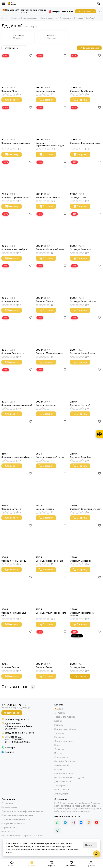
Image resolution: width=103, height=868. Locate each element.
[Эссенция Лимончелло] (17, 331)
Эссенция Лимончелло (13, 353)
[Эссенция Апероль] (51, 69)
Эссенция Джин (78, 197)
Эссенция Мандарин (81, 561)
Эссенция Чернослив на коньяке (82, 614)
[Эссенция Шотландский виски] (86, 121)
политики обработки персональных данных (24, 836)
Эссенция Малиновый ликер (50, 353)
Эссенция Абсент (10, 91)
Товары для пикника (65, 717)
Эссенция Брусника (11, 509)
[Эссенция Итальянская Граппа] (17, 435)
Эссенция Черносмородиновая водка (50, 144)
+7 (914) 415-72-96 (14, 705)
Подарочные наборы (65, 729)
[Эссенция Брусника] (17, 487)
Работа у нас (8, 832)
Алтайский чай (62, 765)
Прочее (58, 769)
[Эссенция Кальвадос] (86, 227)
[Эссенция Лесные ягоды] (17, 539)
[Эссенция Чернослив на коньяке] (86, 591)
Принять (90, 845)
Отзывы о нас (18, 687)
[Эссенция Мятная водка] (51, 175)
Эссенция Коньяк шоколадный (17, 405)
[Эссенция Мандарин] (86, 539)
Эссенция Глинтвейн (81, 405)
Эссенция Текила (44, 301)
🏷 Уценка (60, 713)
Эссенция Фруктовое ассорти (51, 613)
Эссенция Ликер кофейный (49, 561)
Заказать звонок (12, 713)
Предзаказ (80, 676)
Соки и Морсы (61, 757)
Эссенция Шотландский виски (85, 143)
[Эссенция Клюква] (51, 487)
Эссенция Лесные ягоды (14, 561)
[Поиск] (99, 4)
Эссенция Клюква (45, 509)
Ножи (57, 745)
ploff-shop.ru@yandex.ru (17, 719)
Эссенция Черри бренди (83, 353)
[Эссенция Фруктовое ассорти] (51, 591)
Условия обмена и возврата (16, 819)
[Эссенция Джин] (86, 175)
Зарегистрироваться (85, 11)
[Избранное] (31, 55)
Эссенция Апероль (45, 91)
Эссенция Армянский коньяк (50, 457)
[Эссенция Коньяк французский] (86, 487)
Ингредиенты (65, 18)
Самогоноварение (29, 18)
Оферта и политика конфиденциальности (22, 811)
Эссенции (78, 18)
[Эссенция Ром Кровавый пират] (17, 591)
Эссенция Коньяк (10, 301)
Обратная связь (10, 827)
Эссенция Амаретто (46, 405)
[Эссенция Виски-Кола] (86, 435)
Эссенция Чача (78, 667)
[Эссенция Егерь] (51, 645)
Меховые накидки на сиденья (69, 777)
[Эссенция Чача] (86, 645)
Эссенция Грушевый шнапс (15, 197)
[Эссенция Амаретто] (51, 383)
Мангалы (59, 725)
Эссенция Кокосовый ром (14, 249)
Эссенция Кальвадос (81, 249)
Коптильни (60, 737)
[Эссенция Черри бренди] (86, 331)
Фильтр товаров (89, 48)
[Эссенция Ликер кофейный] (51, 539)
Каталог (15, 18)
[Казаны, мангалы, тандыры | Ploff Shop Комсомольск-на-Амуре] (12, 4)
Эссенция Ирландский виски (50, 249)
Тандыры (59, 733)
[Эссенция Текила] (51, 279)
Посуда (58, 753)
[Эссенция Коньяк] (17, 279)
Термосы (59, 749)
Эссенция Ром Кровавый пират (14, 614)
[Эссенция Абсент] (17, 69)
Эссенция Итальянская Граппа (17, 457)
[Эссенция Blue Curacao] (86, 69)
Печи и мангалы (62, 790)
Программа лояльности (13, 823)
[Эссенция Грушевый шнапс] (17, 175)
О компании (7, 803)
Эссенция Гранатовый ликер (16, 143)
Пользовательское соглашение (17, 815)
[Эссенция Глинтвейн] (86, 383)
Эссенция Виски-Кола (81, 457)
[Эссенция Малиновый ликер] (51, 331)
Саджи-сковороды (64, 773)
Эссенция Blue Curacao (82, 91)
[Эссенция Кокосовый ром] (17, 227)
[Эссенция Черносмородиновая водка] (51, 121)
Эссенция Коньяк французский (86, 509)
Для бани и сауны (63, 782)
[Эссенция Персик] (17, 645)
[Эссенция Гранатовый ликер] (17, 121)
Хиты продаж (61, 786)
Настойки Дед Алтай (65, 761)
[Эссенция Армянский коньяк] (51, 435)
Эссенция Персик (10, 667)
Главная (5, 18)
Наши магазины (9, 807)
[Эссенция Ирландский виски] (51, 227)
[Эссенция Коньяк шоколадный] (17, 383)
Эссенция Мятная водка (48, 197)
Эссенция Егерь (44, 667)
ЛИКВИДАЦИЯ (61, 794)
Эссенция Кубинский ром (83, 301)
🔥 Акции (59, 709)
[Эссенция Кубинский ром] (86, 279)
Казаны (58, 721)
